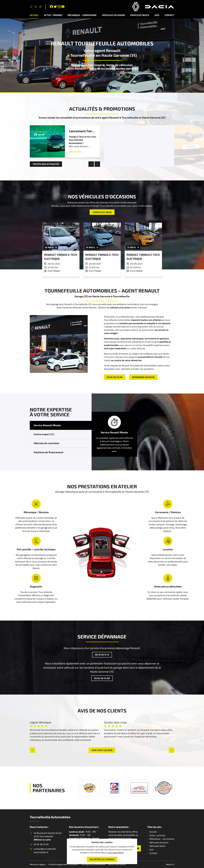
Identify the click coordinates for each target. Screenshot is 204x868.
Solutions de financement (49, 452)
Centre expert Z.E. (44, 434)
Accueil (34, 15)
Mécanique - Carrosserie (82, 15)
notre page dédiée (115, 853)
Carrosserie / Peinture (168, 512)
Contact (169, 15)
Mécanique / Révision (36, 512)
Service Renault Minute (47, 425)
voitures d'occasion (120, 307)
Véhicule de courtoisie (46, 443)
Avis (157, 15)
